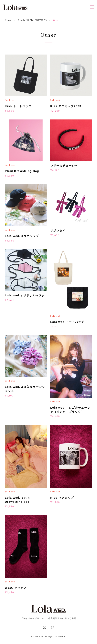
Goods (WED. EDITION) (32, 20)
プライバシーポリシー (32, 618)
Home (8, 20)
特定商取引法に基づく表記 (62, 618)
